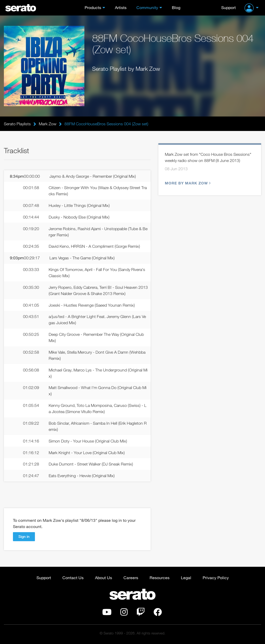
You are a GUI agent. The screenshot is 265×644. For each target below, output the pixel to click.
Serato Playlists (17, 124)
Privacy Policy (216, 577)
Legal (186, 577)
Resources (160, 577)
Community (147, 7)
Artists (121, 7)
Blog (176, 7)
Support (229, 7)
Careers (131, 577)
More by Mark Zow (187, 183)
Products (93, 7)
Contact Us (73, 577)
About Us (104, 577)
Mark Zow (48, 124)
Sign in (24, 536)
